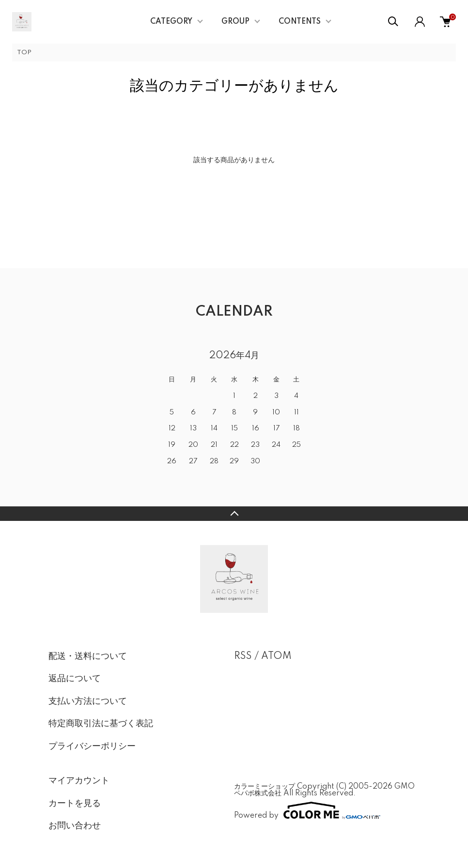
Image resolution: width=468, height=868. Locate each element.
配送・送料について (88, 656)
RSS (243, 656)
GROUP (235, 22)
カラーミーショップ (265, 787)
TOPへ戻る (234, 514)
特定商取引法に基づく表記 (101, 724)
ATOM (276, 656)
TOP (24, 53)
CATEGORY (171, 22)
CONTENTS (300, 22)
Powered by (307, 810)
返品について (75, 679)
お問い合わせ (75, 826)
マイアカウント (79, 781)
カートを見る (75, 804)
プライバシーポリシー (92, 746)
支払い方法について (88, 701)
